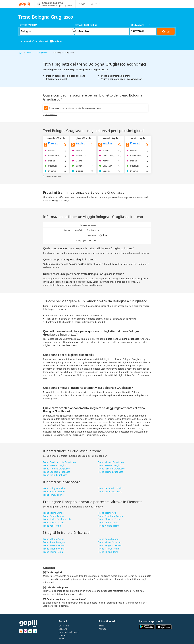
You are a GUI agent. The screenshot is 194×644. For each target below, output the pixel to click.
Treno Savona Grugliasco (111, 465)
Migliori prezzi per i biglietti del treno (66, 76)
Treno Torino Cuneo (53, 513)
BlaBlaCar (56, 41)
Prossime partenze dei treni (116, 76)
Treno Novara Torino (109, 526)
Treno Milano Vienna (54, 549)
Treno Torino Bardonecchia (57, 519)
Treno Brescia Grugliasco (56, 465)
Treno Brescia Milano (54, 545)
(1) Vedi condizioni (50, 115)
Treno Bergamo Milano (110, 545)
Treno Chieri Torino (108, 522)
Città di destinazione (86, 25)
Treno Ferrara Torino (54, 492)
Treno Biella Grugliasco (55, 475)
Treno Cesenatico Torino (111, 488)
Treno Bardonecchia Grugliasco (59, 462)
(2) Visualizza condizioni (52, 176)
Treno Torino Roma (53, 552)
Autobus (103, 629)
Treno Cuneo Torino (53, 516)
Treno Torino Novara (54, 522)
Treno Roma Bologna (54, 542)
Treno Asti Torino (52, 526)
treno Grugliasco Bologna (89, 285)
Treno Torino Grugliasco (111, 472)
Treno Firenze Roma (108, 549)
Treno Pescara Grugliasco (111, 469)
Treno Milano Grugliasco (111, 462)
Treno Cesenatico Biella (110, 492)
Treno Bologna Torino (54, 488)
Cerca (166, 31)
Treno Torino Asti (107, 513)
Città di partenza (28, 25)
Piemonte (99, 507)
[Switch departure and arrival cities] (74, 31)
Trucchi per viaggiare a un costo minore (122, 79)
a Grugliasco (42, 53)
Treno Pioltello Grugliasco (56, 469)
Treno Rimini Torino (53, 495)
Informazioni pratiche (57, 79)
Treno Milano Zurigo (54, 539)
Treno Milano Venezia (109, 542)
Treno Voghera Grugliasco (57, 472)
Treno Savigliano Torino (110, 516)
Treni (29, 53)
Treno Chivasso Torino (110, 519)
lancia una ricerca (52, 282)
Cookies (63, 635)
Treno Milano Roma (108, 552)
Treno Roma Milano (108, 539)
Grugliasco (87, 456)
